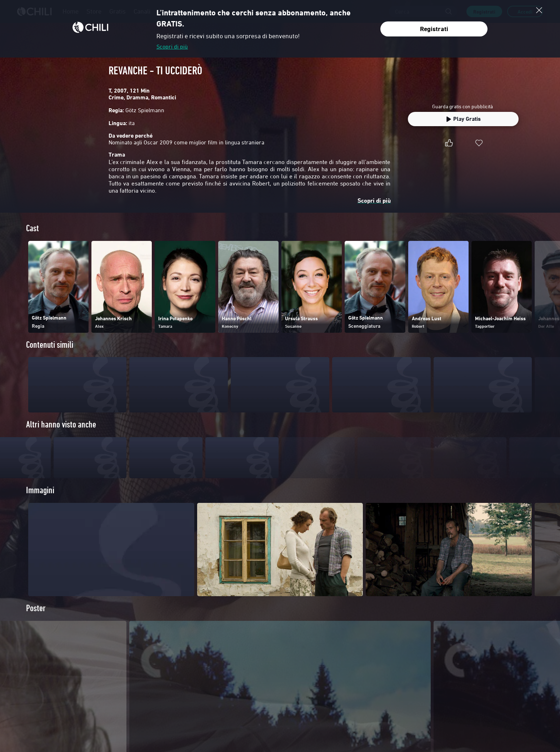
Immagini (40, 504)
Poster (36, 622)
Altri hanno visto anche (61, 424)
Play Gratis (463, 119)
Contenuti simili (50, 345)
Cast (32, 228)
